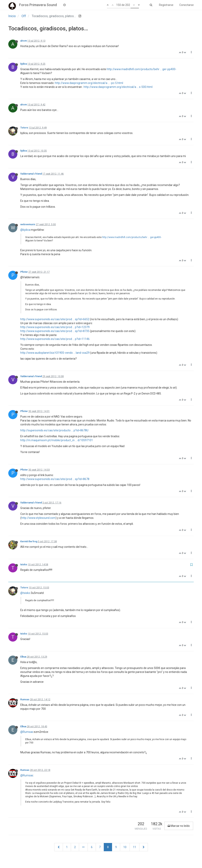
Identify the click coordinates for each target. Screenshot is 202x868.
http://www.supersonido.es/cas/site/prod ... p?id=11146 (55, 339)
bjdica (24, 64)
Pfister (24, 272)
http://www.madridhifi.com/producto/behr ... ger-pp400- (142, 69)
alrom (24, 41)
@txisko (25, 593)
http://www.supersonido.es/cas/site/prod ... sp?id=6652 (55, 319)
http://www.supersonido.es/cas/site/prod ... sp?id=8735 (55, 331)
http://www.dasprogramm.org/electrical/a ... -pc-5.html (89, 83)
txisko (24, 565)
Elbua (23, 657)
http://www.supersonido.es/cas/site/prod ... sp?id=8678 (55, 479)
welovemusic (28, 224)
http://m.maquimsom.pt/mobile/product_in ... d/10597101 (57, 440)
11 (135, 847)
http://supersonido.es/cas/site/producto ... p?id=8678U (54, 430)
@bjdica (25, 230)
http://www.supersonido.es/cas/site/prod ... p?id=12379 (55, 327)
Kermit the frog (29, 541)
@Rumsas (27, 732)
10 (125, 847)
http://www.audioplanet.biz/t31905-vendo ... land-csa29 (55, 353)
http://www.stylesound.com (38, 518)
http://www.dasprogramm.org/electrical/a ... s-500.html (118, 87)
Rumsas (25, 700)
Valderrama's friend (31, 174)
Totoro (24, 128)
